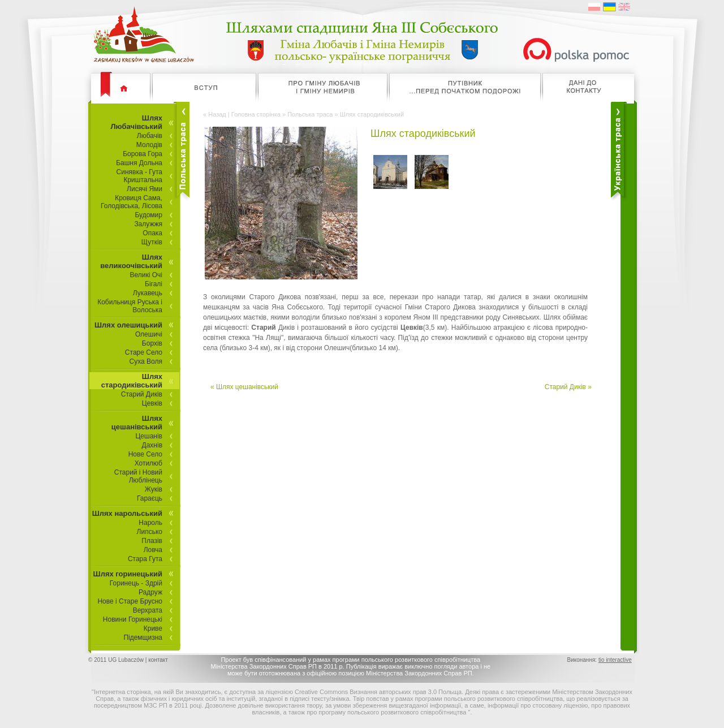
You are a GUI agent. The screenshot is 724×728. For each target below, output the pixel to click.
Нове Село (145, 454)
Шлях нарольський (127, 513)
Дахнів (152, 445)
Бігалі (154, 284)
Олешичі (149, 334)
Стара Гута (145, 559)
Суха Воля (146, 361)
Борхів (152, 343)
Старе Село (144, 352)
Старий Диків (142, 394)
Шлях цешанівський (137, 423)
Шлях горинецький (128, 574)
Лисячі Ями (145, 189)
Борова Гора (143, 154)
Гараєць (150, 498)
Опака (152, 233)
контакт (158, 660)
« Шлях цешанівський (244, 387)
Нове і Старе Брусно (130, 601)
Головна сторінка (256, 114)
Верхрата (148, 610)
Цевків (152, 403)
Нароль (150, 523)
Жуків (154, 489)
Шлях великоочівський (131, 261)
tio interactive (615, 660)
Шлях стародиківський (132, 381)
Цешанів (149, 436)
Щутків (152, 242)
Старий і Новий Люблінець (138, 476)
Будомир (148, 215)
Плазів (152, 541)
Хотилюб (148, 463)
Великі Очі (146, 275)
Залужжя (148, 224)
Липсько (150, 532)
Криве (153, 628)
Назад (217, 114)
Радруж (150, 592)
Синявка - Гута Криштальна (139, 176)
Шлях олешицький (128, 325)
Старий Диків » (568, 387)
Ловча (153, 550)
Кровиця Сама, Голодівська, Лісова (132, 202)
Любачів (150, 136)
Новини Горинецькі (133, 619)
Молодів (149, 145)
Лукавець (148, 293)
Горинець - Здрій (136, 583)
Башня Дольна (139, 163)
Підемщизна (143, 637)
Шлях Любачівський (136, 122)
